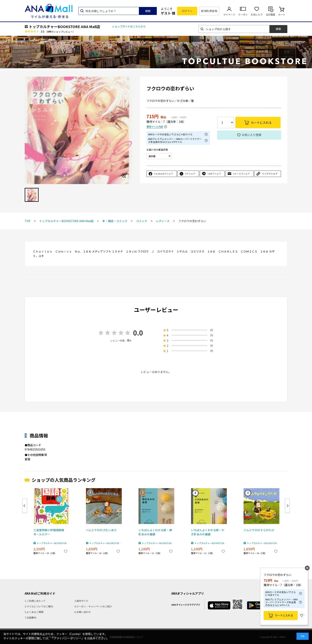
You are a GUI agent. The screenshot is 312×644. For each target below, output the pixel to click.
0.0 (138, 333)
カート (282, 14)
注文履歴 (270, 14)
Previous (25, 506)
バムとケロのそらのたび (259, 530)
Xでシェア (190, 174)
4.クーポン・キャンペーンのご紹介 (93, 606)
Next (287, 506)
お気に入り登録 (252, 135)
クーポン (243, 14)
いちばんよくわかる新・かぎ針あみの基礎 (208, 532)
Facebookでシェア (164, 174)
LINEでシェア (214, 174)
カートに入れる (284, 615)
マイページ (229, 14)
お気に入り (257, 14)
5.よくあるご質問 (34, 612)
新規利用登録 (209, 11)
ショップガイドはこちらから (129, 26)
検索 (148, 11)
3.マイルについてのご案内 (39, 606)
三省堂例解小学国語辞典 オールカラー (50, 532)
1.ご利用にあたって (35, 601)
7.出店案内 (30, 617)
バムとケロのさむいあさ (101, 530)
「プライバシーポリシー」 (67, 638)
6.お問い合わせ (83, 612)
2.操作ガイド (81, 601)
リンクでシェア (270, 174)
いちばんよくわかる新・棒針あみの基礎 (155, 532)
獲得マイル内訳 (155, 127)
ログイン (187, 11)
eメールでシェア (241, 174)
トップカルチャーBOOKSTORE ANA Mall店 (64, 26)
